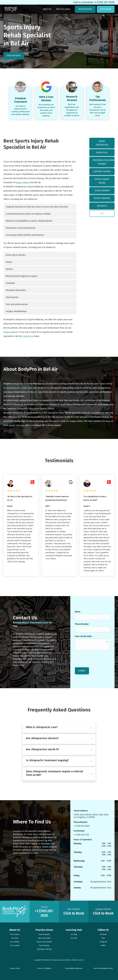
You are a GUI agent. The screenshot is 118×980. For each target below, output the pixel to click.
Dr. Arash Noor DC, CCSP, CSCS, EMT (20, 388)
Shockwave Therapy (44, 949)
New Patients (85, 9)
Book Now (106, 9)
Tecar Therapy (102, 191)
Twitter (103, 946)
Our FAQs (74, 938)
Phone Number (82, 624)
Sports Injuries (102, 198)
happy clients (22, 182)
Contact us (28, 336)
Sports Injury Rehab (102, 181)
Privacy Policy (15, 968)
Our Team (15, 938)
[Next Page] (102, 213)
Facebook (103, 934)
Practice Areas (63, 9)
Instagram (103, 942)
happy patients (11, 332)
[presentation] (92, 657)
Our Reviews (15, 942)
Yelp (22, 425)
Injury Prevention (102, 143)
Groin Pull (102, 153)
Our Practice (15, 934)
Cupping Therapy (102, 171)
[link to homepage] (11, 9)
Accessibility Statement (74, 968)
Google (12, 425)
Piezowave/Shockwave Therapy (104, 162)
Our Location (15, 946)
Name (78, 612)
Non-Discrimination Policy (103, 968)
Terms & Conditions (44, 968)
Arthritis (102, 206)
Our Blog (74, 934)
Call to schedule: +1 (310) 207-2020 (94, 2)
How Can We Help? (83, 636)
